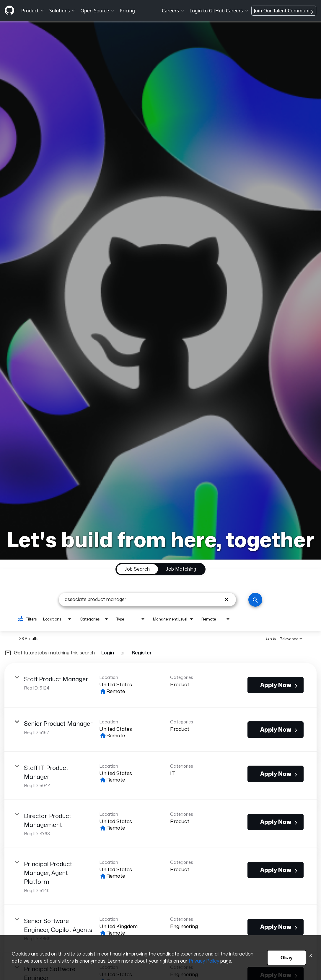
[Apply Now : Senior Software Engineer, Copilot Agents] (276, 927)
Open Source (98, 11)
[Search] (255, 600)
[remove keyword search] (227, 600)
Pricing (127, 11)
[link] (160, 685)
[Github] (9, 10)
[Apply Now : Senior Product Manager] (276, 730)
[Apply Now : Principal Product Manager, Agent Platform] (276, 870)
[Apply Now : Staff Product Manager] (276, 685)
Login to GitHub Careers (219, 11)
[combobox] (143, 599)
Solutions (63, 11)
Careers (173, 11)
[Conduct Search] (255, 600)
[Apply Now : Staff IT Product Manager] (276, 774)
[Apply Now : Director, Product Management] (276, 822)
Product (33, 11)
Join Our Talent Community (284, 11)
